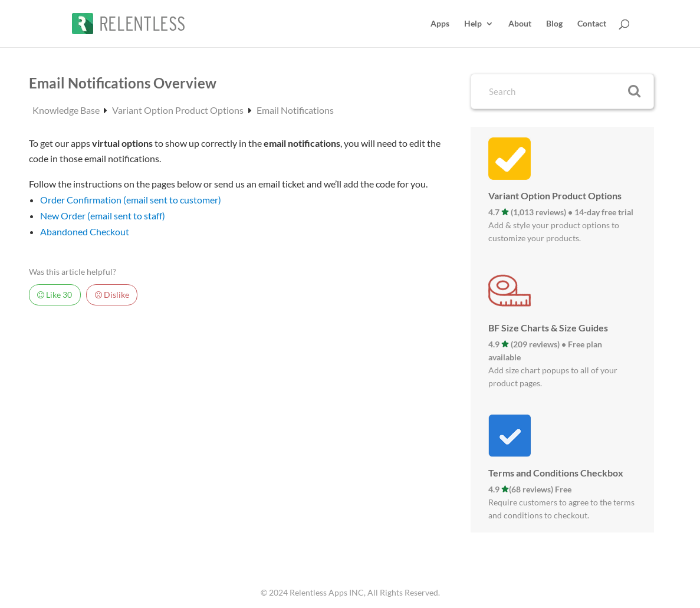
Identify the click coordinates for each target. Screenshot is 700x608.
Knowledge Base (67, 110)
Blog (554, 24)
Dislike (112, 295)
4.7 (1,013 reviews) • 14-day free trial (561, 212)
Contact (592, 24)
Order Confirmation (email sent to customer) (131, 200)
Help (473, 24)
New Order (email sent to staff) (103, 216)
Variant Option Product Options (179, 110)
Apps (440, 24)
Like (55, 295)
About (520, 24)
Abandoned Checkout (85, 231)
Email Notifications (295, 110)
